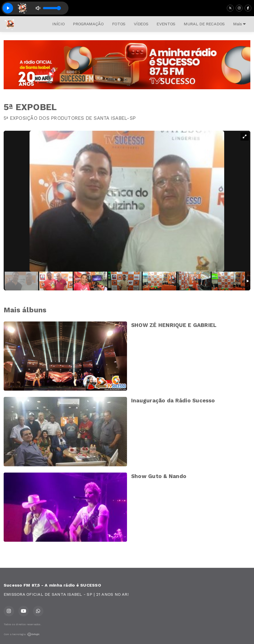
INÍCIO (58, 24)
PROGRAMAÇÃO (88, 24)
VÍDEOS (141, 24)
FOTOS (119, 24)
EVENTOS (166, 24)
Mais (239, 24)
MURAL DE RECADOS (204, 24)
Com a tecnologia (22, 634)
